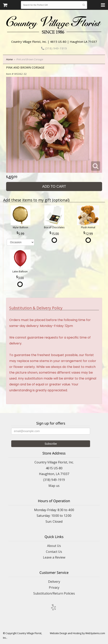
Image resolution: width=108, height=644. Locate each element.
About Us (54, 546)
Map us (54, 486)
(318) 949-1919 (54, 48)
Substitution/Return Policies (54, 593)
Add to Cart (54, 187)
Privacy (54, 587)
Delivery (54, 582)
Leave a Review (54, 557)
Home (9, 59)
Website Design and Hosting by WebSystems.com (77, 633)
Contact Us (54, 552)
